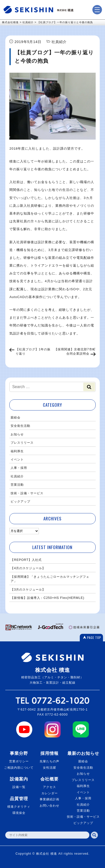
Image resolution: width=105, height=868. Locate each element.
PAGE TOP (94, 637)
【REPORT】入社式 (26, 560)
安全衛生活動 (20, 426)
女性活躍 (49, 768)
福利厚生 (17, 451)
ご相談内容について (19, 768)
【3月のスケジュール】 (28, 590)
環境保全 (19, 813)
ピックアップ (20, 502)
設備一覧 (19, 787)
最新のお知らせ (83, 753)
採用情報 (49, 753)
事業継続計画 (49, 799)
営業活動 (17, 485)
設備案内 (19, 779)
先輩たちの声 (49, 761)
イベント (17, 460)
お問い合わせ (49, 806)
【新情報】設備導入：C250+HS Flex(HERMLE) (47, 598)
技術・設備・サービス (27, 493)
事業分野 (19, 753)
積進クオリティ (19, 807)
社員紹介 (17, 476)
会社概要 (49, 779)
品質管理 (19, 799)
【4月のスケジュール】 (28, 568)
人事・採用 (19, 468)
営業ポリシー (19, 761)
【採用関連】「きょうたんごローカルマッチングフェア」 (50, 579)
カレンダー (50, 793)
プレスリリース (22, 443)
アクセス (49, 787)
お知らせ (17, 434)
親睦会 (16, 418)
